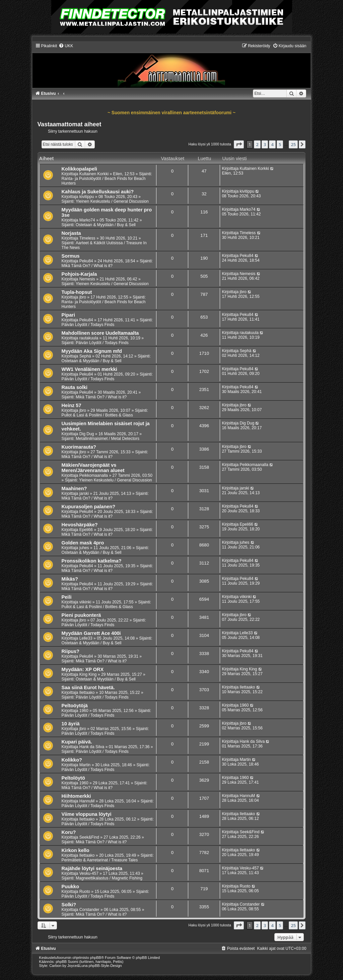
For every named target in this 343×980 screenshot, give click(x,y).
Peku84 (86, 261)
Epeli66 (86, 530)
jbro (83, 297)
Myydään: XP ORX (83, 669)
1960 (84, 711)
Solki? (69, 905)
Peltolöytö (73, 778)
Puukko (70, 887)
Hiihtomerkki (76, 796)
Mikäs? (70, 579)
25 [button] (293, 144)
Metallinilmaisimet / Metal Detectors (108, 439)
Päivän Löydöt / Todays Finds (88, 325)
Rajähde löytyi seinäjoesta (92, 868)
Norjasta (71, 233)
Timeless (87, 238)
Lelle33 (86, 638)
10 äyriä (71, 724)
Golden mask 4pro (83, 543)
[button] (239, 144)
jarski (84, 494)
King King (88, 674)
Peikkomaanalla (94, 475)
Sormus (71, 256)
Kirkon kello (76, 850)
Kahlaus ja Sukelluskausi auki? (98, 192)
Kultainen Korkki (94, 174)
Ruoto (85, 892)
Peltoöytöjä (75, 706)
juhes (84, 548)
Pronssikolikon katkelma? (92, 561)
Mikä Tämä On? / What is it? (87, 266)
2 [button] (257, 144)
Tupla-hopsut (77, 292)
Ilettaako (87, 693)
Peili (67, 597)
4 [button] (272, 144)
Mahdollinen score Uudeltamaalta (100, 333)
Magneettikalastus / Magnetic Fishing (109, 878)
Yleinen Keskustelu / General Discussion (112, 201)
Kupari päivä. (77, 742)
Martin (85, 765)
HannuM (87, 801)
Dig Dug (87, 434)
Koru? (69, 832)
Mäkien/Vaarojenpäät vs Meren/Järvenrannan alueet (93, 468)
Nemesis (87, 279)
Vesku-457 (89, 873)
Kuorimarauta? (79, 447)
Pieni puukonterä (81, 615)
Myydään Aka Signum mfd (92, 351)
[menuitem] (66, 46)
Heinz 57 (72, 405)
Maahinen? (74, 488)
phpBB (96, 958)
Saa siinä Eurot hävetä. (88, 688)
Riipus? (71, 651)
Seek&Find (89, 837)
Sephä (85, 356)
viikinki (85, 602)
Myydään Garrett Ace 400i (91, 633)
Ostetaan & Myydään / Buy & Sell (106, 225)
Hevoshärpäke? (80, 525)
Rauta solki (75, 387)
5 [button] (280, 144)
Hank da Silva (92, 747)
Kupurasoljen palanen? (89, 507)
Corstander (89, 910)
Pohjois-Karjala (79, 274)
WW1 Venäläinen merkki (89, 369)
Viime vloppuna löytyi (87, 814)
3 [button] (265, 144)
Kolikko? (72, 760)
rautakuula (89, 338)
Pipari (68, 315)
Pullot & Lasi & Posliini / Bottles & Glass (97, 415)
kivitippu (87, 197)
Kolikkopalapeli (79, 169)
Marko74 (87, 220)
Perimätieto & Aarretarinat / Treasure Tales (100, 860)
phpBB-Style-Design (105, 966)
